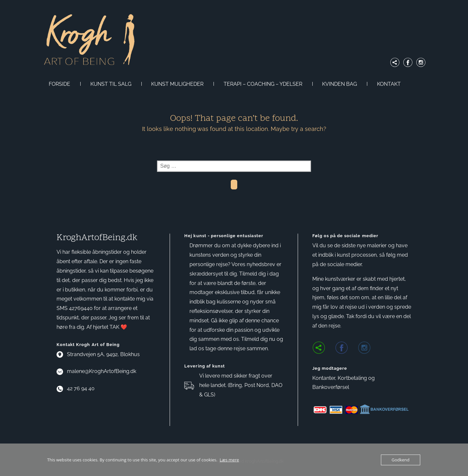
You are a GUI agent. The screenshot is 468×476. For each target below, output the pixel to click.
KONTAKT (389, 84)
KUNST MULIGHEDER (177, 84)
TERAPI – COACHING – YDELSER (263, 84)
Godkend (401, 460)
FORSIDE (59, 84)
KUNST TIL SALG (111, 84)
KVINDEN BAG (339, 84)
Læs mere (229, 460)
